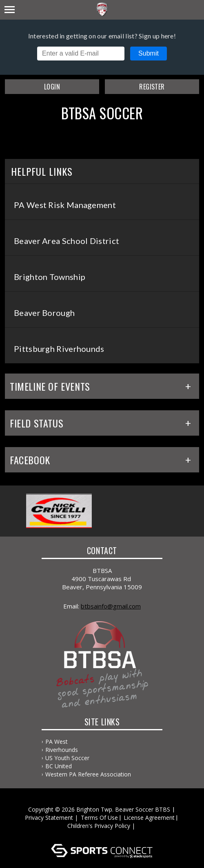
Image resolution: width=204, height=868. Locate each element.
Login (52, 87)
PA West (57, 742)
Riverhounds (62, 750)
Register (152, 87)
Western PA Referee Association (88, 774)
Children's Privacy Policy (99, 826)
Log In (103, 834)
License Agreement (149, 818)
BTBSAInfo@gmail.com (111, 606)
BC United (59, 766)
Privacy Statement (49, 818)
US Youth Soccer (67, 758)
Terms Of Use (99, 818)
